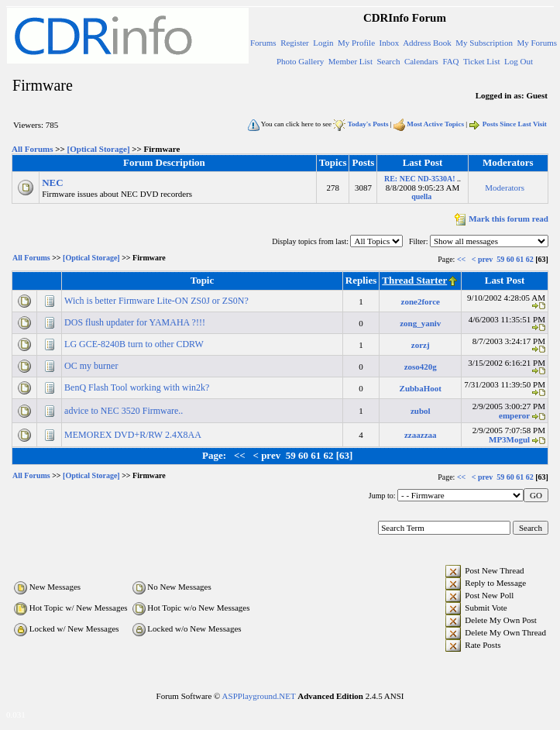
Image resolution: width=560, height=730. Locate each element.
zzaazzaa (421, 435)
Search (388, 61)
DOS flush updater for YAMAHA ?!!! (136, 322)
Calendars (421, 61)
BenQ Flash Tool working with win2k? (138, 387)
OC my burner (92, 366)
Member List (350, 61)
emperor (514, 415)
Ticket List (482, 61)
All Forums (32, 149)
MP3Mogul (509, 439)
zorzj (421, 345)
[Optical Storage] (99, 149)
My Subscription (484, 43)
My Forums (537, 43)
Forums (263, 43)
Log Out (519, 61)
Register (295, 43)
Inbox (390, 43)
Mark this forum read (500, 219)
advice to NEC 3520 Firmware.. (125, 411)
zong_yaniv (420, 323)
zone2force (421, 301)
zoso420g (421, 367)
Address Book (427, 43)
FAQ (450, 61)
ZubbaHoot (421, 388)
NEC (52, 182)
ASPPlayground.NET (259, 696)
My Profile (356, 43)
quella (421, 196)
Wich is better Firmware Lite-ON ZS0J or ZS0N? (158, 301)
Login (323, 43)
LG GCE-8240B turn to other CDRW (135, 344)
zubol (421, 411)
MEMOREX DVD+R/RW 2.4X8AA (134, 435)
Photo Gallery (300, 61)
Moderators (505, 188)
